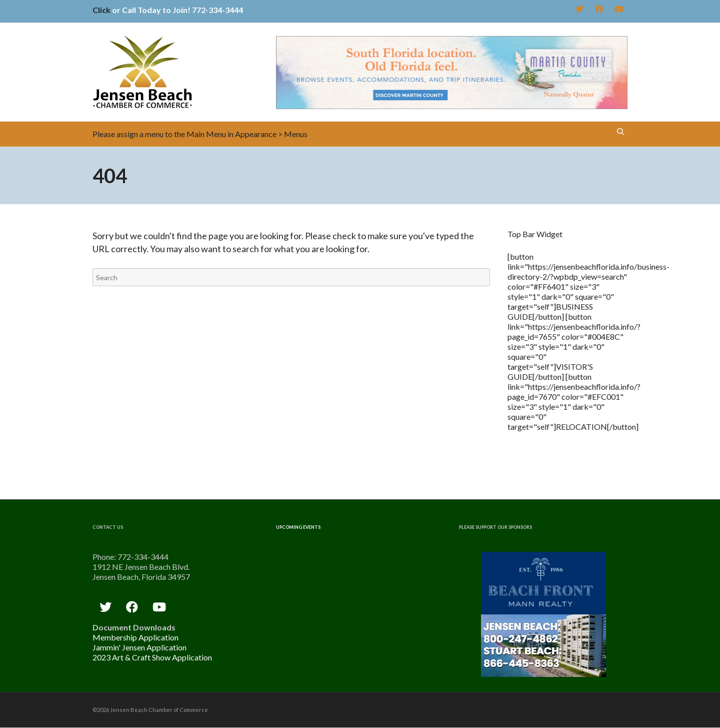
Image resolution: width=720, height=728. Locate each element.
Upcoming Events (298, 527)
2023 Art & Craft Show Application (152, 657)
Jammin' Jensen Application (139, 647)
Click (101, 10)
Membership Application (135, 637)
